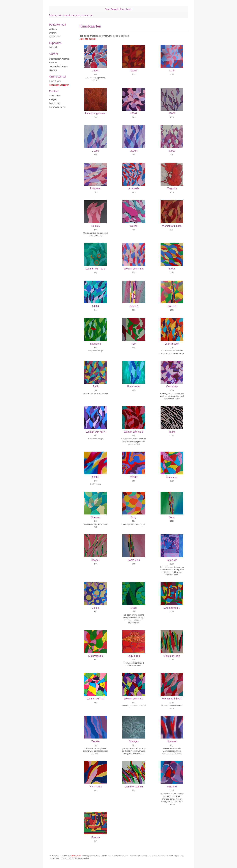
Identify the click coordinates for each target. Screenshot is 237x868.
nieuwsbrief (55, 96)
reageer (53, 99)
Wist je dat (55, 37)
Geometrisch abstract (59, 59)
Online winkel (57, 77)
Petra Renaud (112, 9)
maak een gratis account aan (79, 15)
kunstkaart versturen (59, 85)
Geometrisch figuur (58, 66)
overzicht (54, 47)
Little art (53, 70)
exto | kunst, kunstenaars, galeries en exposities (58, 9)
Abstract (53, 63)
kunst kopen (55, 81)
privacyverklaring (57, 107)
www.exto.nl (76, 856)
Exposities (55, 43)
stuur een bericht (87, 39)
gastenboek (55, 103)
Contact (54, 91)
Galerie (53, 54)
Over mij (53, 33)
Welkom (53, 29)
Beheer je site (56, 15)
